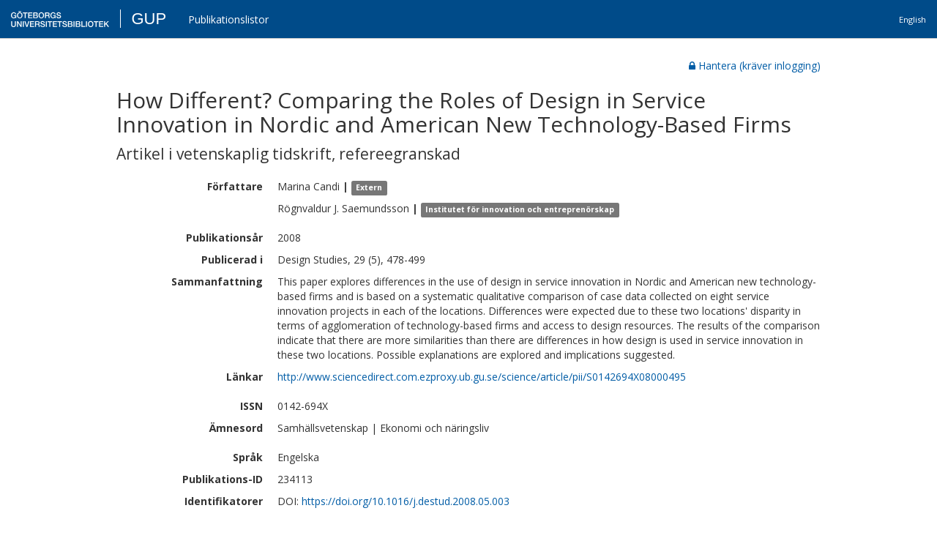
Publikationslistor (228, 19)
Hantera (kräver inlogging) (755, 66)
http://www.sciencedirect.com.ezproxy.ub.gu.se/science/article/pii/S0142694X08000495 (482, 377)
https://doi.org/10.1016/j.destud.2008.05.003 (406, 501)
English (912, 19)
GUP (149, 19)
